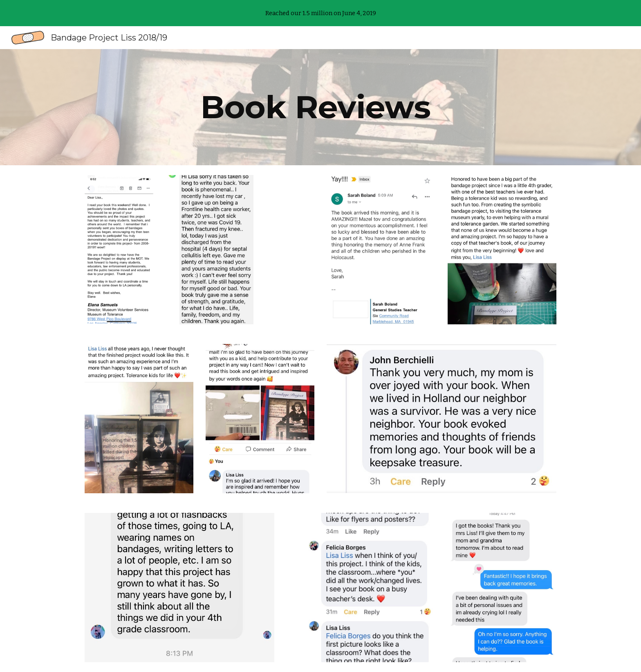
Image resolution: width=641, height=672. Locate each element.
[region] (320, 13)
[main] (320, 107)
